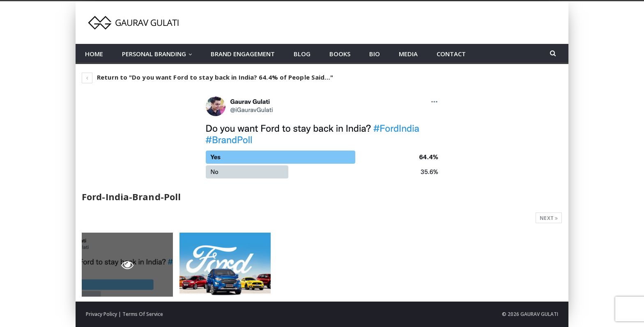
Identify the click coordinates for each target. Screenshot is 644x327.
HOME (94, 54)
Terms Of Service (143, 314)
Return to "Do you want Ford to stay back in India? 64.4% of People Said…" (207, 77)
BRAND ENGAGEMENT (243, 54)
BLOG (302, 54)
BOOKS (340, 54)
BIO (375, 54)
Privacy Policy (101, 314)
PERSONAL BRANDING (154, 54)
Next (549, 218)
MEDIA (408, 54)
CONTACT (451, 54)
